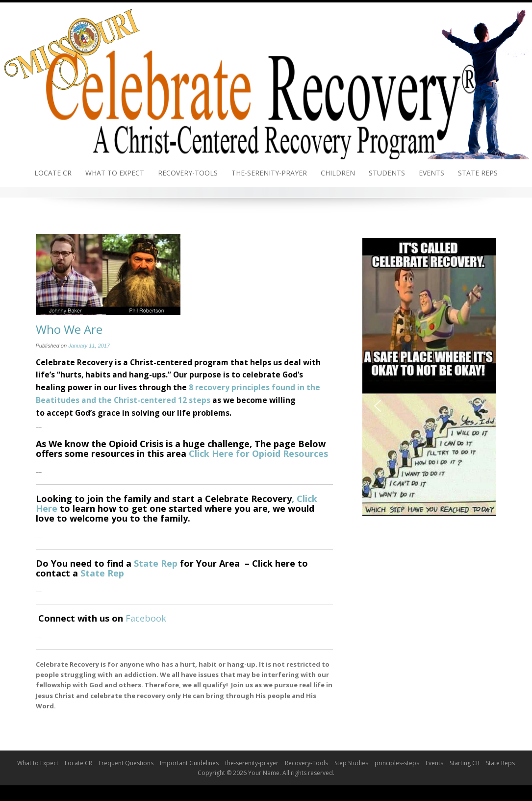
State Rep (156, 563)
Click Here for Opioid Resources (258, 453)
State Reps (478, 173)
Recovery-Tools (188, 173)
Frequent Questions (126, 763)
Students (387, 173)
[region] (429, 406)
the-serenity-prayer (269, 173)
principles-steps (397, 763)
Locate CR (53, 173)
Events (431, 173)
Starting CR (465, 763)
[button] (378, 406)
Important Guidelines (189, 763)
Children (338, 173)
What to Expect (115, 173)
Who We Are (69, 329)
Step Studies (351, 763)
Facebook (146, 618)
